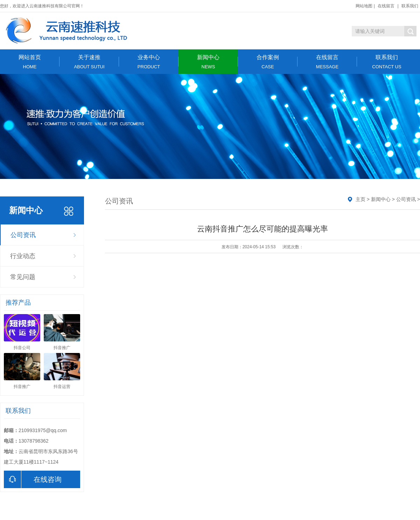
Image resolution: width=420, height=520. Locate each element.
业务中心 (149, 62)
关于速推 (89, 62)
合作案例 (268, 62)
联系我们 (410, 6)
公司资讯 (23, 235)
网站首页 (30, 62)
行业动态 (23, 256)
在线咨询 (33, 479)
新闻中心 (208, 62)
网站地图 (364, 6)
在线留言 (386, 6)
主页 (360, 199)
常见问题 (23, 277)
